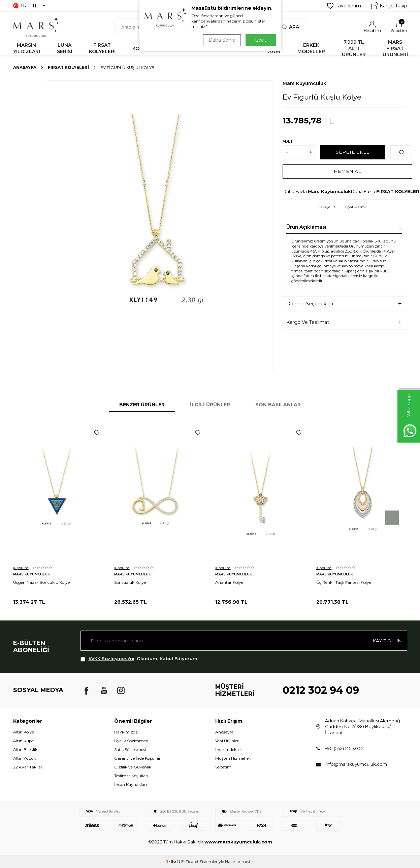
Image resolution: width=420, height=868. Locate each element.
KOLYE (140, 48)
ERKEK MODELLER (311, 48)
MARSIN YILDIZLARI (27, 48)
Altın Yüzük (25, 758)
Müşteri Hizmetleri (233, 758)
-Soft (173, 861)
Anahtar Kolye (229, 582)
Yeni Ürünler (227, 741)
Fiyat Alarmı (356, 207)
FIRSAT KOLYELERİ (102, 48)
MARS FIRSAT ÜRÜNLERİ (395, 48)
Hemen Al (347, 171)
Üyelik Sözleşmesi (131, 741)
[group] (160, 227)
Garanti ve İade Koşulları (138, 758)
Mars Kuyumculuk (304, 83)
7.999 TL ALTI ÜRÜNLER (354, 48)
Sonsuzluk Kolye (130, 582)
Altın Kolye (24, 732)
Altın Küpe (23, 741)
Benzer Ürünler (142, 405)
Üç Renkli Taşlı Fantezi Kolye (344, 582)
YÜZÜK (212, 48)
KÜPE (245, 48)
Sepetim (223, 767)
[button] (392, 518)
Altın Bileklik (25, 749)
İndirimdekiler (229, 749)
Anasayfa (25, 67)
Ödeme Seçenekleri (310, 304)
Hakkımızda (126, 732)
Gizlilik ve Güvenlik (133, 767)
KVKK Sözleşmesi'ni (111, 658)
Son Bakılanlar (278, 405)
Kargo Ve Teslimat (308, 322)
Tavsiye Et (327, 207)
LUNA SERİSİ (64, 48)
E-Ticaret (190, 861)
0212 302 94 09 (321, 690)
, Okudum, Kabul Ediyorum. (139, 659)
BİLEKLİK (176, 48)
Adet (288, 141)
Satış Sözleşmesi (130, 749)
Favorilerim (344, 6)
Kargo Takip (389, 6)
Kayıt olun (387, 641)
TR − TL (29, 6)
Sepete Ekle (353, 152)
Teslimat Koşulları (131, 776)
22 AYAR (274, 48)
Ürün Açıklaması (306, 227)
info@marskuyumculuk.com (356, 764)
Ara (290, 27)
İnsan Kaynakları (131, 784)
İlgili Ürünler (210, 405)
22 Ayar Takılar (28, 767)
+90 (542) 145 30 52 (344, 748)
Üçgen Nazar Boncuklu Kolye (41, 582)
